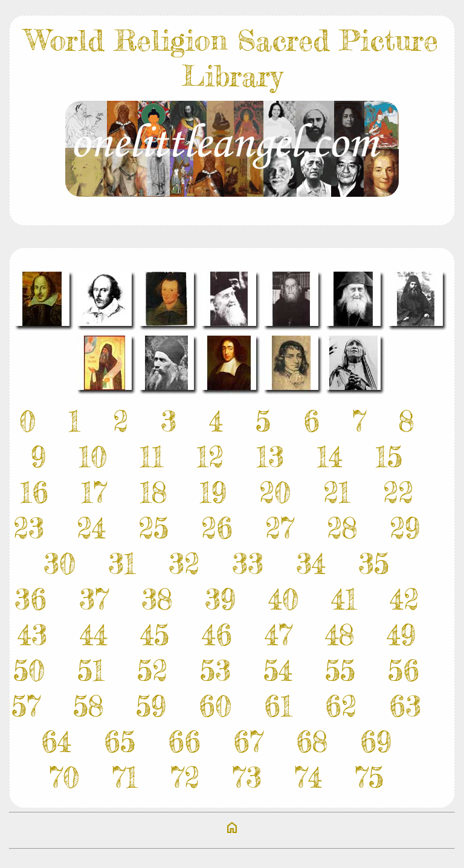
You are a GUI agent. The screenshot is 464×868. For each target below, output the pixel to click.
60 (215, 706)
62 (341, 706)
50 (29, 670)
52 (152, 670)
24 (91, 528)
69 (376, 742)
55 (340, 670)
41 (344, 599)
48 (340, 635)
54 (278, 670)
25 (153, 528)
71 (125, 777)
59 (151, 706)
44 (94, 635)
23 (29, 528)
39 (220, 599)
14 (330, 457)
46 (217, 635)
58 (88, 706)
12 (210, 457)
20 (275, 492)
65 (120, 742)
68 (312, 742)
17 (94, 492)
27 (280, 528)
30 (60, 563)
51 (91, 670)
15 (389, 457)
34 (311, 563)
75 (369, 777)
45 (155, 635)
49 (401, 635)
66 (184, 742)
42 (404, 599)
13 (270, 457)
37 (94, 599)
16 (34, 492)
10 (93, 457)
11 (152, 457)
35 (374, 563)
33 (248, 563)
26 (217, 528)
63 (405, 706)
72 (185, 777)
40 (283, 599)
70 (64, 777)
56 (404, 670)
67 (248, 742)
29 (405, 528)
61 (278, 706)
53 (215, 670)
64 (56, 742)
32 (184, 563)
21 (337, 492)
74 (308, 777)
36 (31, 599)
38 (157, 599)
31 (122, 563)
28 (342, 528)
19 (213, 492)
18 (153, 492)
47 (279, 635)
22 (398, 492)
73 (247, 777)
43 (32, 635)
